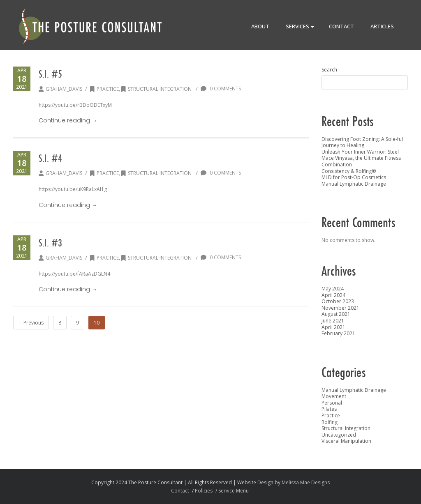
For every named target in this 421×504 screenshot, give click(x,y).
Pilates (329, 409)
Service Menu (234, 491)
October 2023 (338, 301)
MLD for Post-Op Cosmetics (354, 177)
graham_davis (64, 89)
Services (300, 26)
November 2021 (340, 308)
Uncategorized (339, 435)
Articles (382, 26)
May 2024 (333, 289)
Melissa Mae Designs (306, 482)
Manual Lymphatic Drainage (354, 184)
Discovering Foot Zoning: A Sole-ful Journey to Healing (362, 142)
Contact (341, 26)
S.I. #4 (50, 158)
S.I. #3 (50, 243)
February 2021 (338, 333)
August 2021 (336, 314)
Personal (332, 403)
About (260, 26)
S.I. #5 (50, 74)
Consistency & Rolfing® (349, 171)
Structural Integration (156, 89)
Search (329, 70)
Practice (104, 89)
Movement (334, 396)
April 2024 (333, 295)
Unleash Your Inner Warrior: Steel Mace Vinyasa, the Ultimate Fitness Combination (361, 158)
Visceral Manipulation (346, 441)
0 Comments (221, 89)
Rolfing (330, 422)
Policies (204, 491)
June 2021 (333, 321)
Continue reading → (68, 120)
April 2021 (333, 327)
